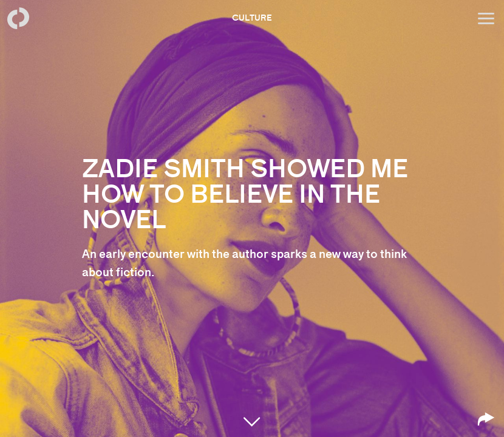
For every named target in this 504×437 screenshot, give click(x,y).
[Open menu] (486, 18)
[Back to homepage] (18, 18)
